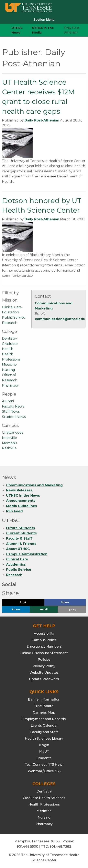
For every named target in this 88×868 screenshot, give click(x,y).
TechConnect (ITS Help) (44, 765)
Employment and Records (44, 719)
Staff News (11, 412)
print (72, 610)
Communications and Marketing (34, 485)
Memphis (9, 443)
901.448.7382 (60, 847)
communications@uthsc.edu (60, 319)
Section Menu (44, 20)
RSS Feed (14, 511)
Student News (14, 417)
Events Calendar (44, 725)
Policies (44, 660)
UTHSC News (17, 30)
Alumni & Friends (21, 544)
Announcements (21, 501)
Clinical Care (12, 307)
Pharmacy (10, 385)
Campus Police (44, 640)
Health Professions (44, 804)
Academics (16, 565)
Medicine (9, 365)
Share (72, 603)
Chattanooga (13, 432)
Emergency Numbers (44, 647)
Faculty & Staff (19, 538)
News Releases (19, 490)
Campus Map (44, 712)
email (44, 609)
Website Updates (44, 673)
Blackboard (44, 706)
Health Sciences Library (44, 738)
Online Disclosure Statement (44, 653)
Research (10, 323)
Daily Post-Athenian (42, 120)
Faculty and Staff (44, 732)
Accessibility (44, 634)
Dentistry (10, 338)
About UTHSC (18, 549)
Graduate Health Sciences (44, 798)
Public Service (14, 318)
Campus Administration (27, 554)
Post (28, 603)
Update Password (44, 679)
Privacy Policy (44, 666)
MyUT (44, 752)
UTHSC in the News (23, 496)
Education (10, 312)
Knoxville (9, 438)
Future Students (20, 528)
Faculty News (13, 406)
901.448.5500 (27, 847)
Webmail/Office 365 (44, 771)
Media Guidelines (21, 506)
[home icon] (2, 30)
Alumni (8, 401)
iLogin (44, 745)
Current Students (21, 533)
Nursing (9, 370)
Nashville (9, 448)
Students (44, 758)
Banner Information (44, 699)
